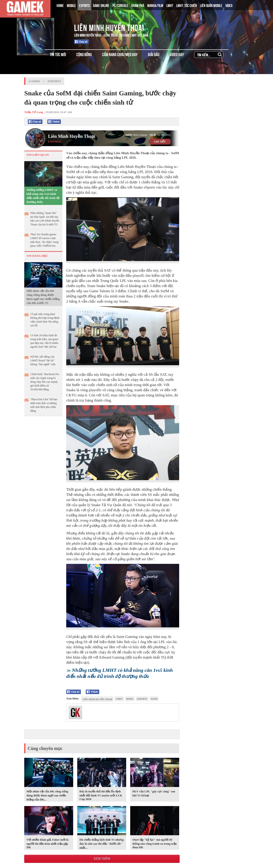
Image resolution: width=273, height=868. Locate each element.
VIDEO (229, 5)
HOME (60, 5)
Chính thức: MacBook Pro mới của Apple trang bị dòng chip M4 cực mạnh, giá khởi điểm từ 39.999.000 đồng (45, 382)
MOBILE (71, 5)
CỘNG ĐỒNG (84, 54)
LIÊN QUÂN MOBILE (211, 5)
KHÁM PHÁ (138, 5)
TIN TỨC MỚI (58, 54)
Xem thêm (102, 859)
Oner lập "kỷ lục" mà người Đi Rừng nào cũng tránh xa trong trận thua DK (155, 843)
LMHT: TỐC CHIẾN (187, 5)
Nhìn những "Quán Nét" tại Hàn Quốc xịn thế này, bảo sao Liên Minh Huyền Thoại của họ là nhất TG (45, 219)
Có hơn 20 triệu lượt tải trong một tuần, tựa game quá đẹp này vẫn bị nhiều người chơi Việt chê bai (44, 341)
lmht (119, 699)
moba (130, 699)
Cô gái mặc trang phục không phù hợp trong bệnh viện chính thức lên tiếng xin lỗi (45, 320)
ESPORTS (84, 5)
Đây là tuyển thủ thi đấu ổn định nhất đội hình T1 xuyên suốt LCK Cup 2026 (101, 795)
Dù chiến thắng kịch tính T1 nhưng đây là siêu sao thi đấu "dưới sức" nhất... (102, 844)
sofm (154, 699)
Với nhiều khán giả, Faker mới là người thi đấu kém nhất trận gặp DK (47, 843)
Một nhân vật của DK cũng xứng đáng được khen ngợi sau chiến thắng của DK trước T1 (43, 297)
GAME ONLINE (101, 5)
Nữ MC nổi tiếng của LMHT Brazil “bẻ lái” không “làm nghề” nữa (43, 360)
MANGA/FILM (155, 5)
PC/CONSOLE (120, 5)
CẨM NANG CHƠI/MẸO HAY (120, 54)
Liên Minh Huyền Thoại (109, 27)
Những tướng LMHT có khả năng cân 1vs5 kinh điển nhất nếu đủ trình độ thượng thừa (43, 196)
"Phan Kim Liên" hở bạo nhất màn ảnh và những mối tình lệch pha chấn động (44, 405)
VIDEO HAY (177, 54)
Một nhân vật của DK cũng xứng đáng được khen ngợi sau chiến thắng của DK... (47, 795)
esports (142, 699)
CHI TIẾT (160, 142)
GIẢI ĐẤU (154, 54)
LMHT (170, 5)
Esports (54, 81)
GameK (34, 81)
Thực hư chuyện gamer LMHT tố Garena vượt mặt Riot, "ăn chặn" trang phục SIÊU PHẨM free (44, 240)
